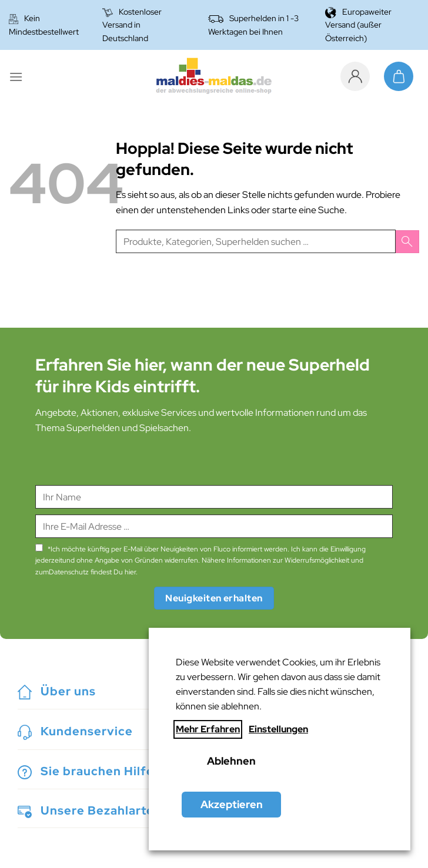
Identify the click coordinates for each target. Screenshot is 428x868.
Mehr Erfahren (208, 729)
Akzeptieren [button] (232, 804)
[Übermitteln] (407, 242)
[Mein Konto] (358, 76)
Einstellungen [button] (278, 729)
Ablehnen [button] (231, 761)
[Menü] (16, 77)
